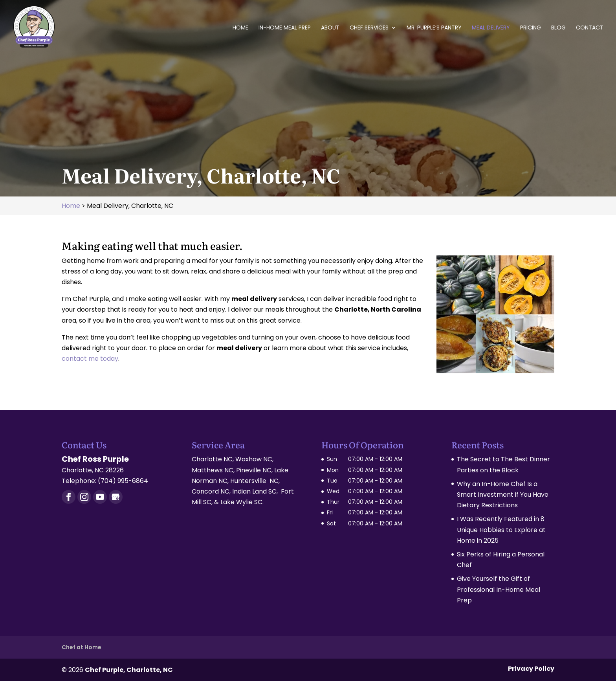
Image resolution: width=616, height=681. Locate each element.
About (330, 28)
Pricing (531, 28)
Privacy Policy (531, 669)
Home (240, 28)
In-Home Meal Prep (285, 28)
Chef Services (369, 28)
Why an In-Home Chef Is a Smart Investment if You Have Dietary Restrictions (503, 495)
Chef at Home (82, 647)
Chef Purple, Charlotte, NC (129, 670)
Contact (590, 28)
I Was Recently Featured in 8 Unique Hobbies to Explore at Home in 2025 (501, 530)
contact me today (90, 359)
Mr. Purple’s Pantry (434, 28)
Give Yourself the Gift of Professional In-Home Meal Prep (499, 589)
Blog (558, 28)
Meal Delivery (491, 28)
